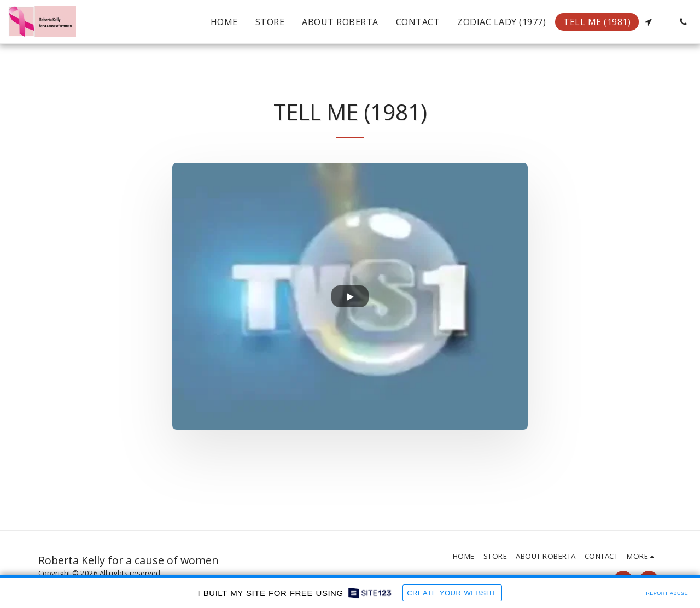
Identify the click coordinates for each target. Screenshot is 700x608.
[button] (648, 22)
